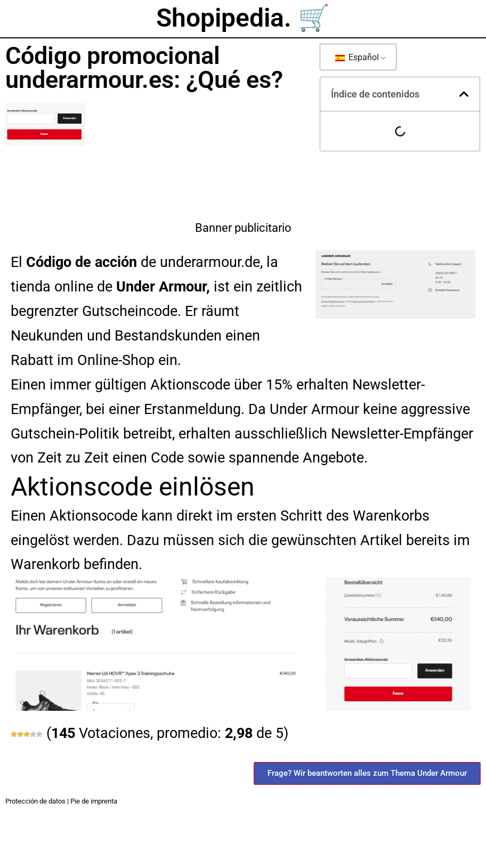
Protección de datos (35, 801)
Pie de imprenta (94, 801)
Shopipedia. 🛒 (243, 18)
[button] (464, 94)
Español (357, 57)
